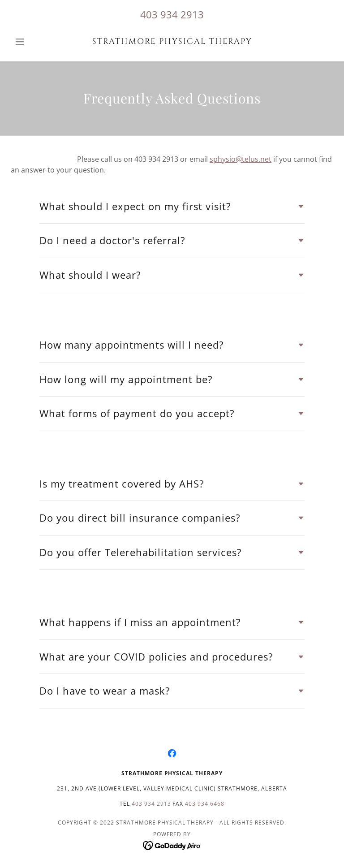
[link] (172, 41)
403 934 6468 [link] (205, 804)
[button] (35, 42)
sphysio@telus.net (241, 159)
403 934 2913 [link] (172, 14)
